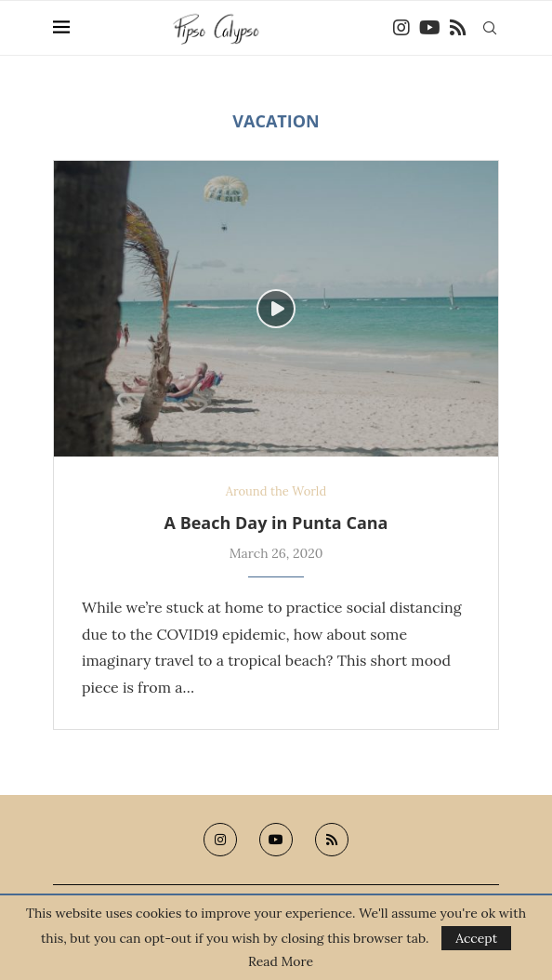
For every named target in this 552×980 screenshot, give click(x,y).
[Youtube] (430, 28)
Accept (476, 938)
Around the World (276, 492)
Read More (281, 961)
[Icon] (276, 309)
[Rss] (458, 28)
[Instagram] (401, 28)
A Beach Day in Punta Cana (276, 523)
